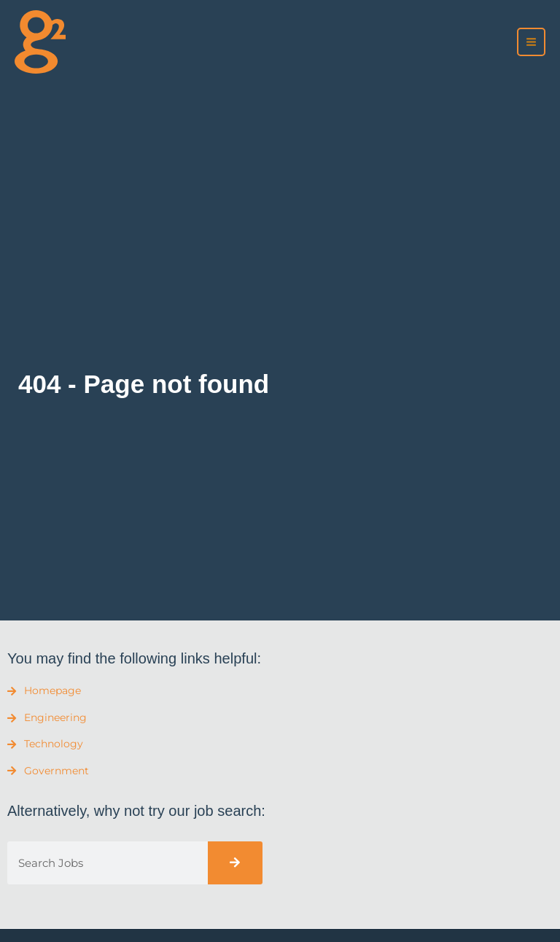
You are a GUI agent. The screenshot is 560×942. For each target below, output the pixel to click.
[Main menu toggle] (532, 42)
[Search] (235, 863)
